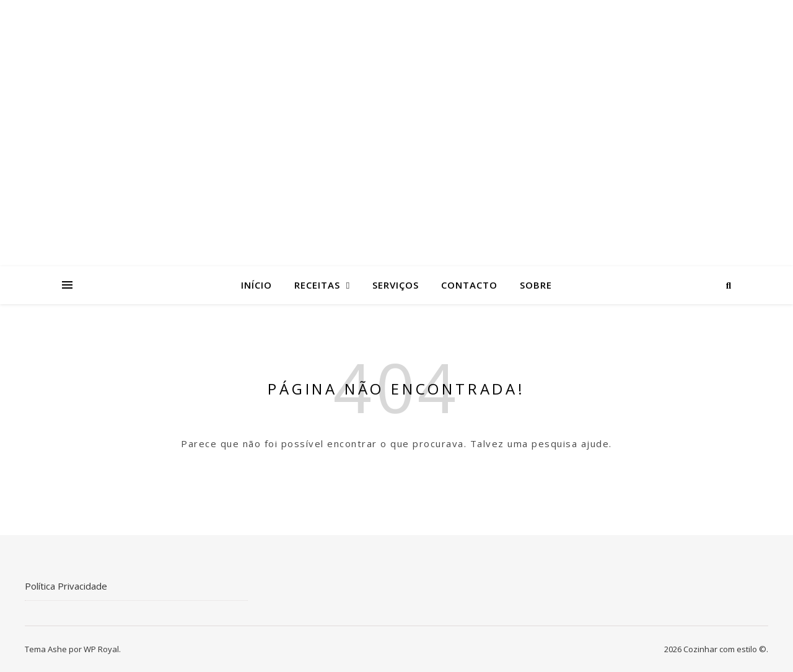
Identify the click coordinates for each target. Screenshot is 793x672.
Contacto (469, 285)
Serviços (396, 285)
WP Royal (101, 649)
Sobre (536, 285)
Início (256, 285)
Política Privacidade (66, 586)
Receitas (317, 285)
